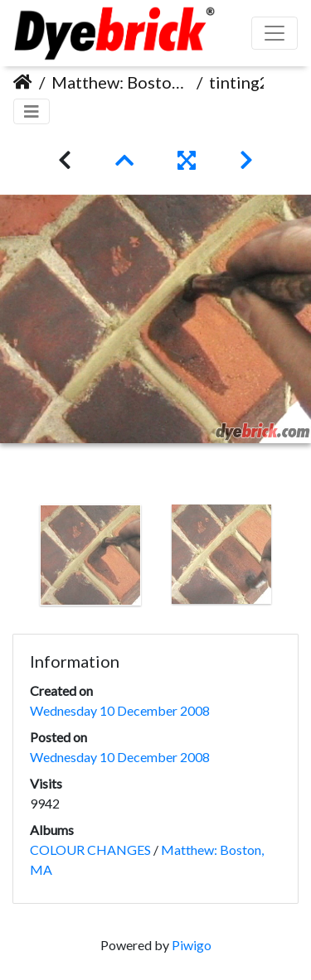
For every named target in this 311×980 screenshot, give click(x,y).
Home (23, 82)
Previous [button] (12, 558)
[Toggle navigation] (32, 111)
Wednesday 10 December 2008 (120, 710)
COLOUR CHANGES (90, 850)
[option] (90, 555)
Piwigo (192, 945)
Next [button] (299, 558)
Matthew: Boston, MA (121, 82)
